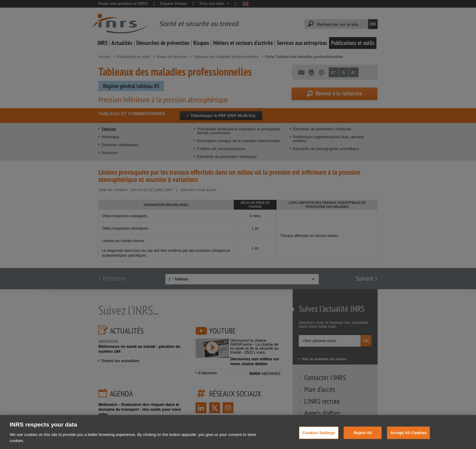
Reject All (363, 437)
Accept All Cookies (409, 437)
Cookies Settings (319, 437)
